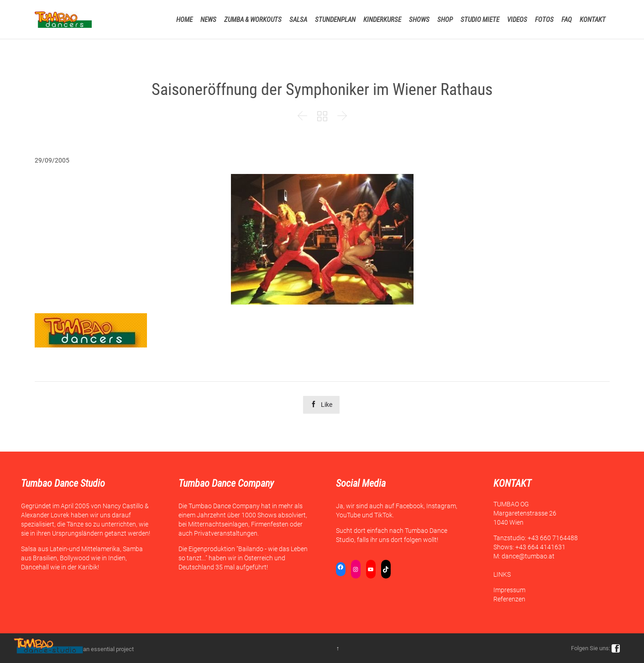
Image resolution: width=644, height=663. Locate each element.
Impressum (509, 590)
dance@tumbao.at (528, 556)
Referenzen (509, 599)
